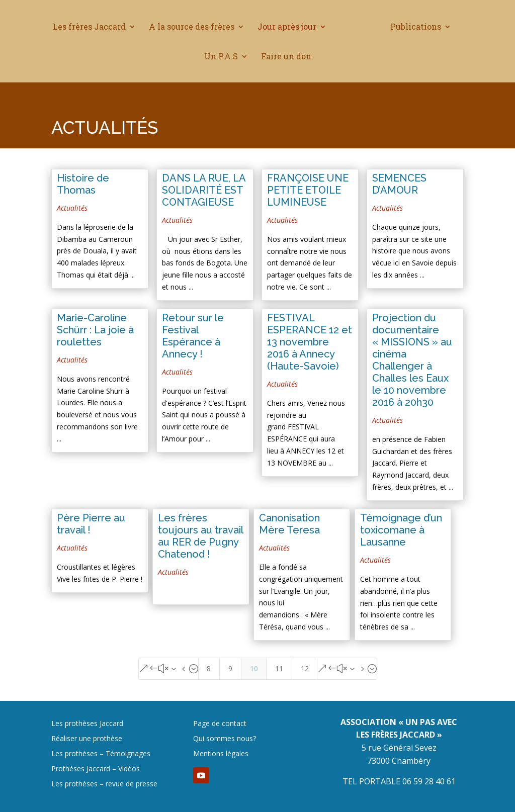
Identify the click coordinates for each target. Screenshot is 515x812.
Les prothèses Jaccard (87, 724)
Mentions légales (221, 754)
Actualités (72, 208)
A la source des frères (196, 27)
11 (279, 668)
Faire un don (286, 57)
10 (254, 668)
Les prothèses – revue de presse (104, 784)
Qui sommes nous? (225, 739)
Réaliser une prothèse (87, 739)
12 (305, 668)
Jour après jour (291, 27)
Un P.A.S (221, 57)
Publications (412, 27)
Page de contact (220, 724)
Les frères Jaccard (93, 27)
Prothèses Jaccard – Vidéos (96, 769)
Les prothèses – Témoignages (101, 754)
